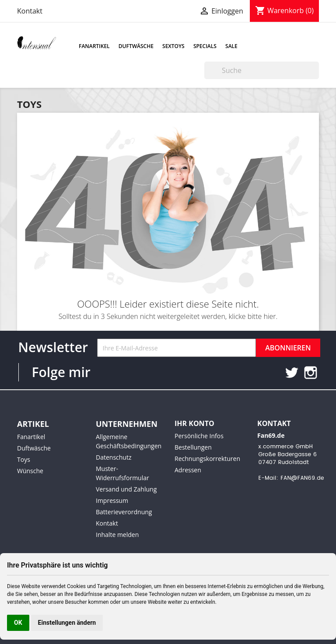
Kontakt (30, 11)
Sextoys (173, 46)
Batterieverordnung (124, 512)
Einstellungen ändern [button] (67, 623)
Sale (231, 46)
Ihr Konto (194, 423)
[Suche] (262, 70)
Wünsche (30, 471)
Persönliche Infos (199, 436)
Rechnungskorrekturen (207, 459)
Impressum (112, 500)
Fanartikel (94, 46)
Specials (205, 46)
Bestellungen (193, 447)
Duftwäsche (136, 46)
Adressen (188, 470)
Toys (24, 459)
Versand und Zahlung (126, 489)
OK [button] (18, 623)
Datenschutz (114, 457)
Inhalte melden (117, 535)
